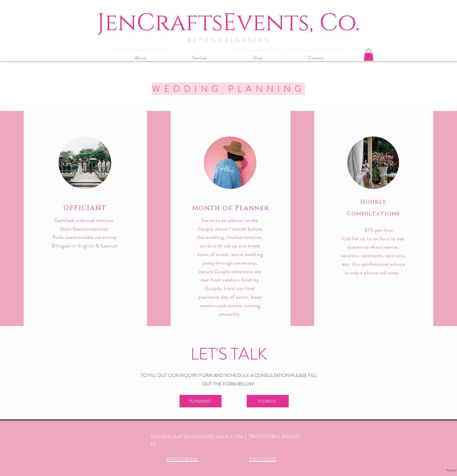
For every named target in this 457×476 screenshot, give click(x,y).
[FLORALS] (268, 401)
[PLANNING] (201, 401)
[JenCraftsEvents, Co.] (228, 23)
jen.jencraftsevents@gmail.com (197, 437)
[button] (369, 55)
